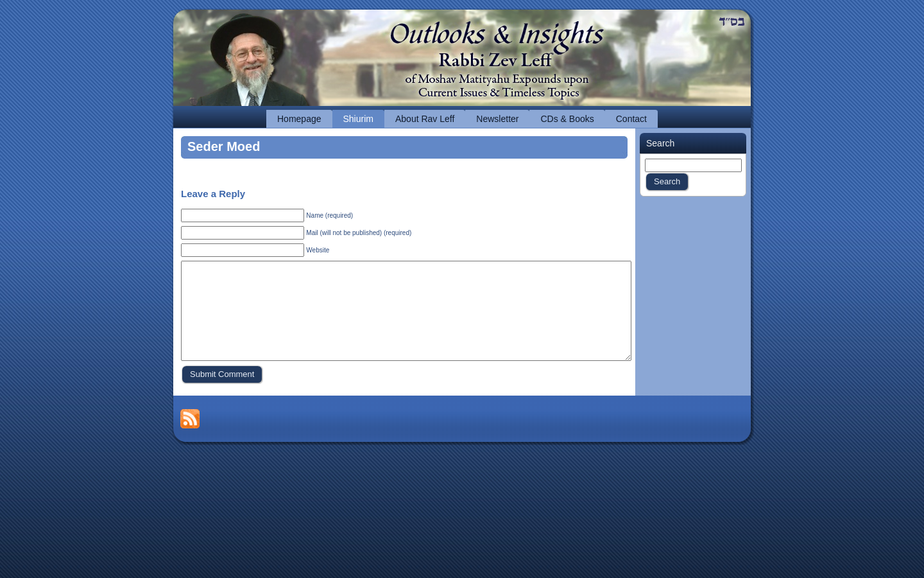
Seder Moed (224, 146)
